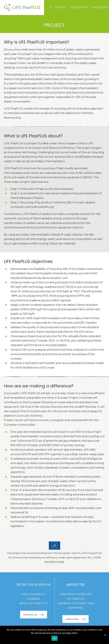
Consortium (79, 7)
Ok (54, 638)
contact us (34, 615)
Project (61, 7)
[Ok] (105, 635)
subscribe (76, 619)
